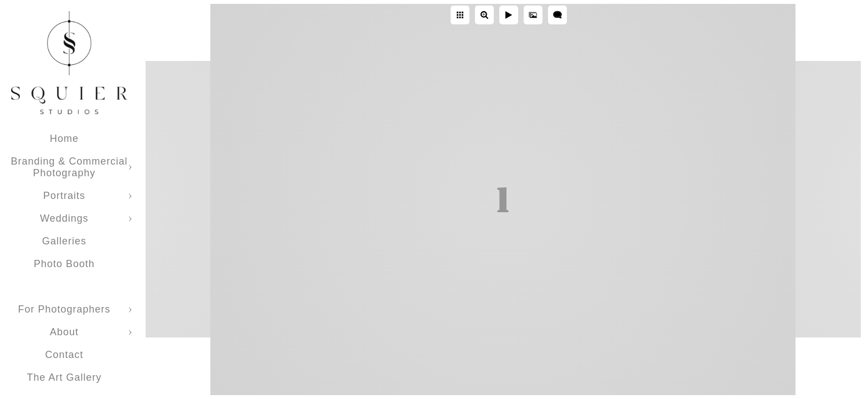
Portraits (64, 196)
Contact (64, 355)
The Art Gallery (64, 377)
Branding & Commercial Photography (69, 167)
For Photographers (64, 309)
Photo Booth (64, 264)
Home (64, 139)
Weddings (64, 218)
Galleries (64, 241)
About (64, 332)
